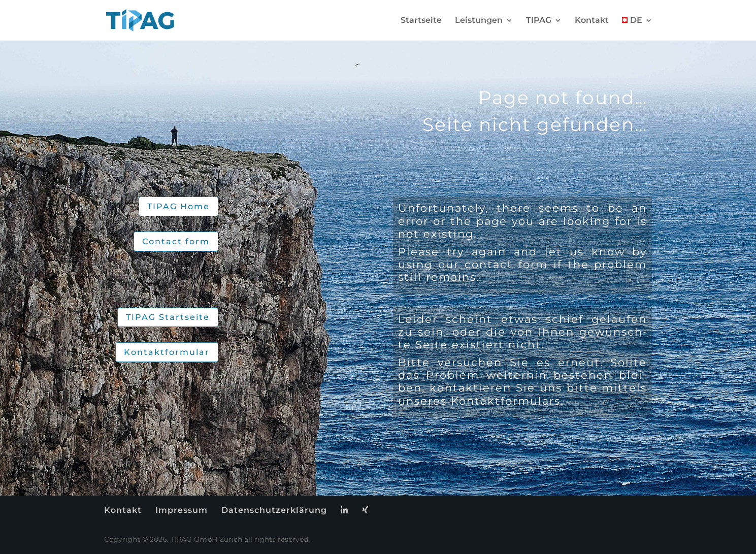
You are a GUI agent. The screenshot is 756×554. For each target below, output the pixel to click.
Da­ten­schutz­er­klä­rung (274, 510)
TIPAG (539, 21)
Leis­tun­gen (479, 21)
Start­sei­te (421, 21)
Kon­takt (592, 21)
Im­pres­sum (182, 510)
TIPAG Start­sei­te (168, 317)
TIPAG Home (178, 206)
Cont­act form (176, 241)
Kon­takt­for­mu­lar (167, 352)
